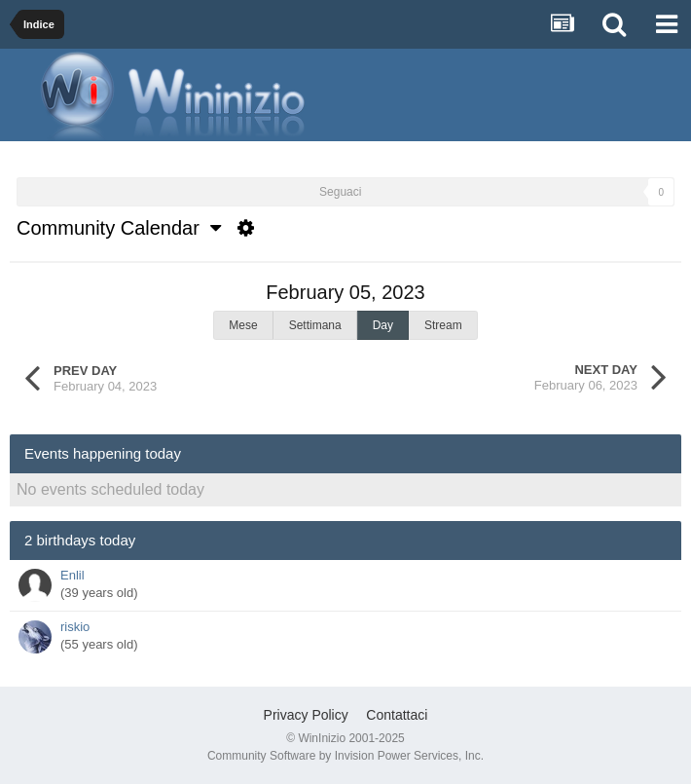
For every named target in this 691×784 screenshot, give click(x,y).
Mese (243, 325)
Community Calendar (119, 228)
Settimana (315, 325)
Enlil (73, 575)
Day (383, 325)
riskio (75, 627)
